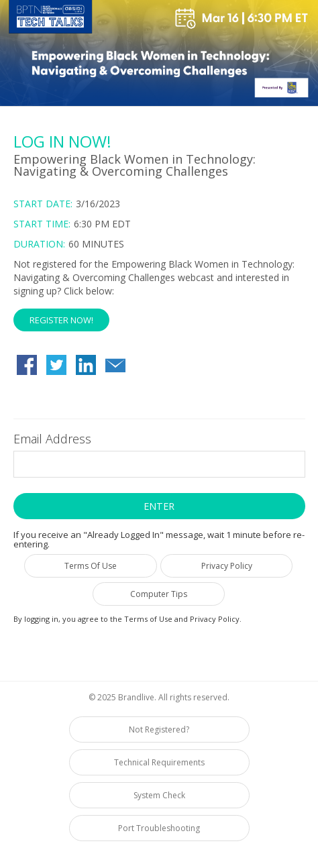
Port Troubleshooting (159, 828)
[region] (159, 55)
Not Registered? (159, 729)
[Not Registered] (159, 294)
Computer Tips (159, 594)
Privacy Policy (227, 566)
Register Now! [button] (61, 320)
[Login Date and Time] (159, 224)
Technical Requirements (159, 762)
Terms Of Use (91, 566)
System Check (159, 795)
